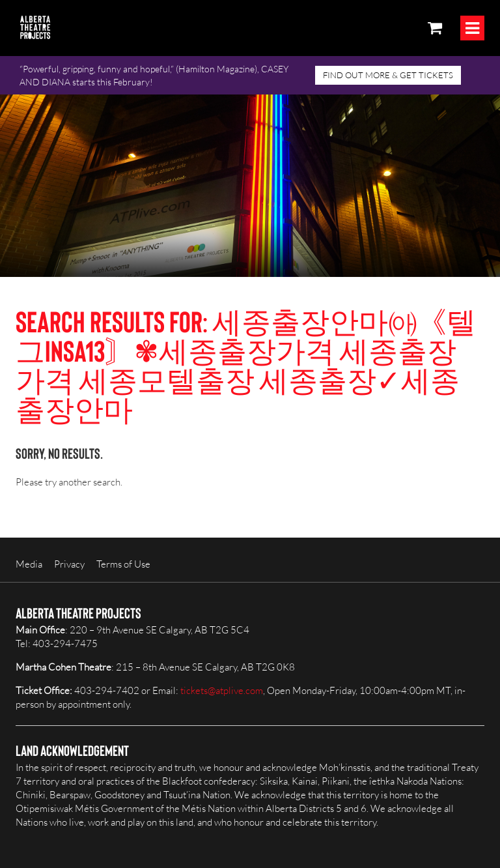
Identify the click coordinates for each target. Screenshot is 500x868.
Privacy (69, 564)
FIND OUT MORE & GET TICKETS (388, 75)
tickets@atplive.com (222, 690)
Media (29, 564)
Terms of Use (123, 564)
